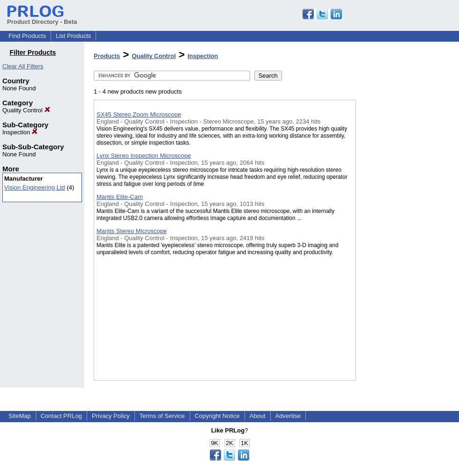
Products (107, 56)
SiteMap (20, 416)
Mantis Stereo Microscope (132, 231)
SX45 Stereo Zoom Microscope (139, 114)
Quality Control (26, 110)
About (258, 416)
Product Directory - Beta (42, 18)
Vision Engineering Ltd (35, 187)
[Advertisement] (403, 243)
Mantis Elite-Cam (120, 197)
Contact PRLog (61, 416)
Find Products (27, 36)
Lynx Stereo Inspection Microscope (144, 156)
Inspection (20, 132)
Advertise (288, 416)
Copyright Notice (217, 416)
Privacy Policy (111, 416)
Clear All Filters (23, 66)
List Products (73, 36)
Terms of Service (162, 416)
